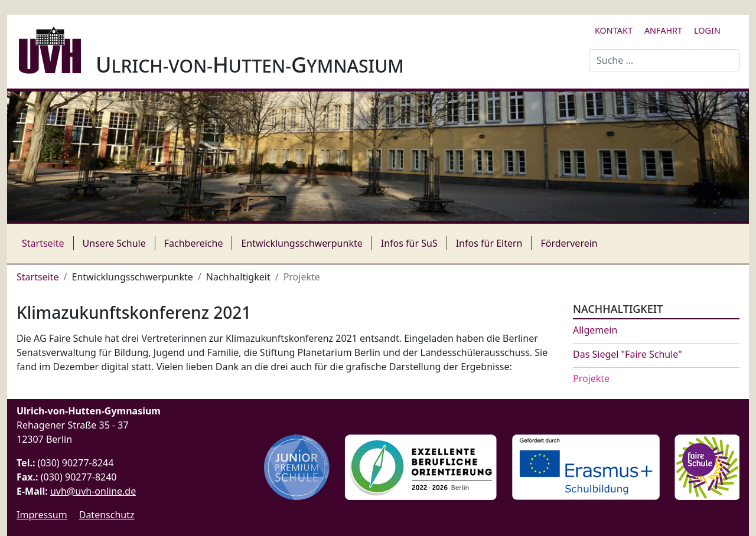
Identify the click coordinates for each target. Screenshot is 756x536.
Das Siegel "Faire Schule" (628, 354)
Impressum (42, 515)
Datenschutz (107, 515)
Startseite (43, 243)
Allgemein (595, 330)
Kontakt (614, 30)
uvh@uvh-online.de (93, 491)
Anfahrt (663, 30)
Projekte (591, 379)
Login (707, 30)
